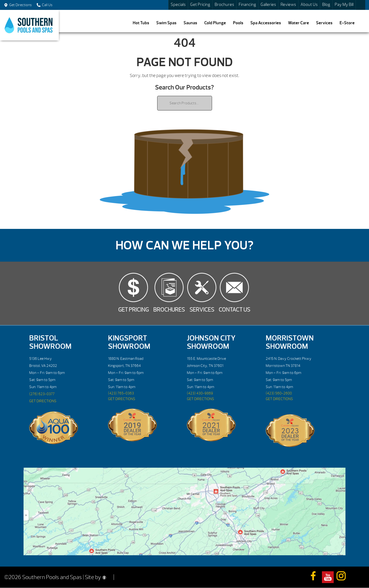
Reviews (288, 5)
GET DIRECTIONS (43, 401)
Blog (326, 5)
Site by (95, 577)
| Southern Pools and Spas (29, 25)
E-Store (347, 23)
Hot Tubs (141, 23)
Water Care (299, 23)
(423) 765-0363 (121, 393)
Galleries (268, 5)
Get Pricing (200, 5)
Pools (238, 23)
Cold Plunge (215, 23)
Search (361, 5)
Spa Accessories (266, 23)
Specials (178, 5)
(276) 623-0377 (42, 394)
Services (324, 23)
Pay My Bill (344, 5)
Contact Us (234, 310)
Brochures (224, 5)
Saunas (190, 23)
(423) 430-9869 (200, 393)
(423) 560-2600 (279, 393)
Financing (247, 5)
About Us (309, 5)
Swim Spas (166, 23)
